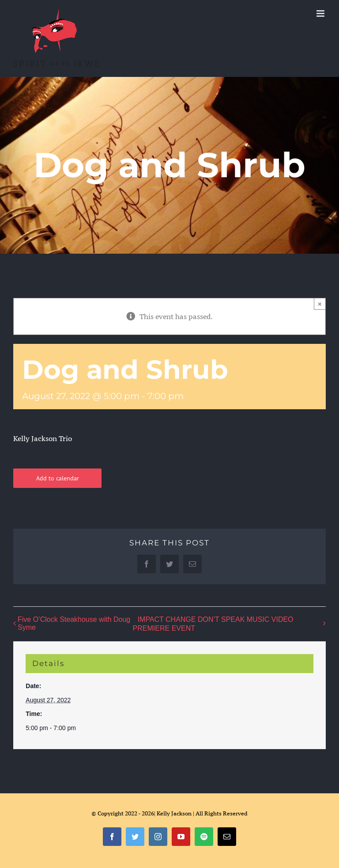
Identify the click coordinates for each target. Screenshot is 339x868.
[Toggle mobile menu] (321, 13)
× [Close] (320, 304)
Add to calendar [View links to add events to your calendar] (58, 478)
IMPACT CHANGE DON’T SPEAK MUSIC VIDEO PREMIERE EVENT (213, 624)
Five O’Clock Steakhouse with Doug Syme (74, 623)
